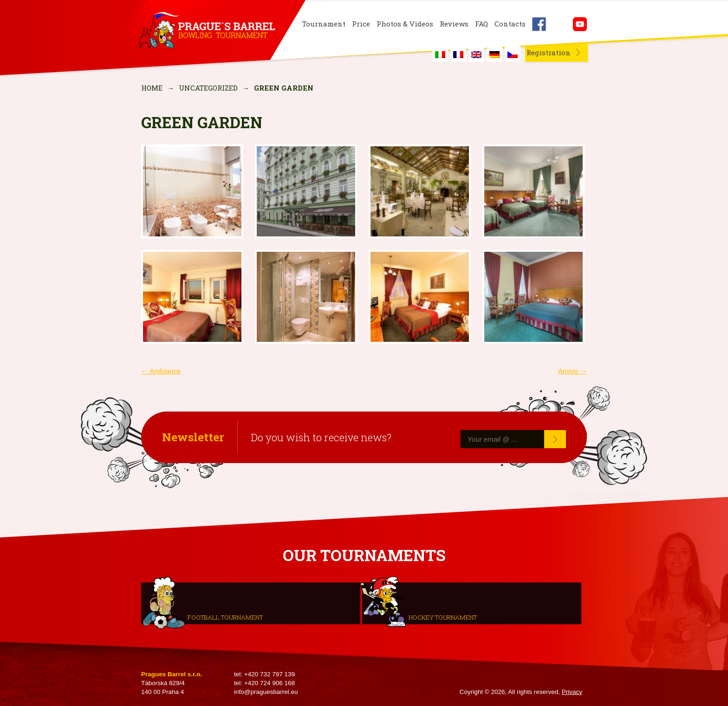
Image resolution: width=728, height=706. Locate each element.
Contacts (510, 24)
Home (152, 88)
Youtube (580, 24)
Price (361, 24)
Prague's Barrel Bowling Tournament (207, 31)
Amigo (572, 371)
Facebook (539, 24)
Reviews (454, 24)
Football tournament (225, 617)
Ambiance (161, 371)
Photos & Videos (405, 24)
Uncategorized (208, 88)
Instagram (559, 24)
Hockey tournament (443, 617)
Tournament (324, 24)
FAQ (481, 24)
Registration (549, 52)
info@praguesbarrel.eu (266, 692)
